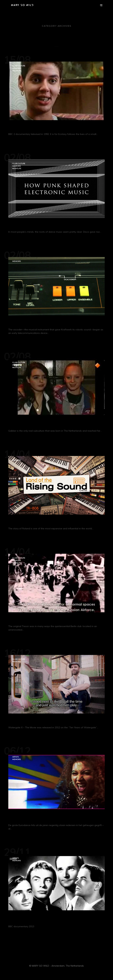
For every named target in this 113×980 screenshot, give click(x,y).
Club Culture (19, 66)
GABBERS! (19, 424)
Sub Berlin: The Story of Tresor (38, 619)
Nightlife (17, 71)
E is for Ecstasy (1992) (29, 127)
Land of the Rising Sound (33, 521)
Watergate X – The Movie (33, 720)
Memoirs (17, 68)
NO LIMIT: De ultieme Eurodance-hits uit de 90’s (56, 818)
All (57, 44)
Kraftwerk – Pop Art (27, 919)
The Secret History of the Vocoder (41, 322)
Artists (16, 757)
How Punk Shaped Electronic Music (43, 225)
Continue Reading (28, 141)
